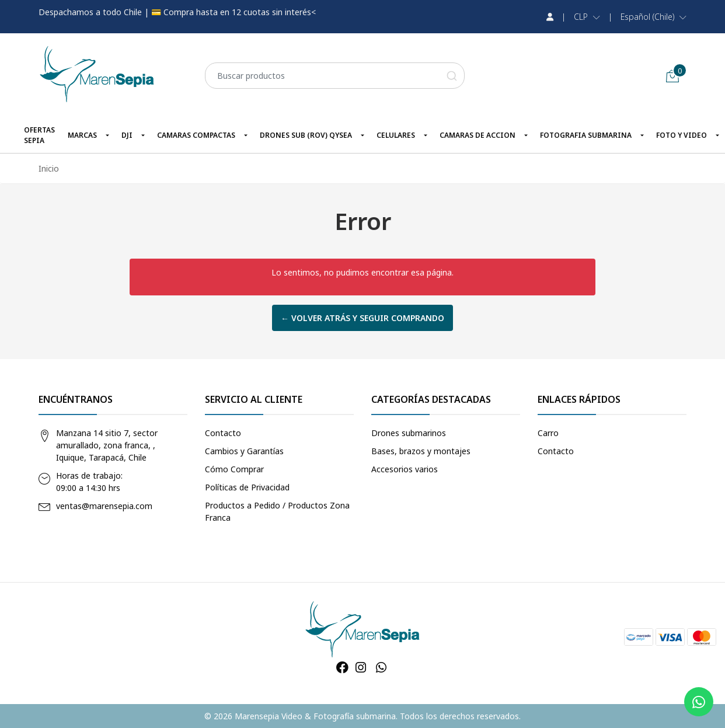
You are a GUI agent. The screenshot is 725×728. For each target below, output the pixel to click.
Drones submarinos (409, 433)
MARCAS (82, 135)
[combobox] (335, 76)
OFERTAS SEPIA (39, 135)
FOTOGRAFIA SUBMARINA (586, 135)
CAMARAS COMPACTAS (196, 135)
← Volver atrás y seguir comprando (362, 318)
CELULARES (396, 135)
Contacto (223, 433)
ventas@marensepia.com (104, 506)
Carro (548, 433)
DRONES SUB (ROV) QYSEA (306, 135)
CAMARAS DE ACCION (477, 135)
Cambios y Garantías (244, 451)
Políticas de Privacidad (247, 487)
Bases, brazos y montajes (421, 451)
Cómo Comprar (234, 469)
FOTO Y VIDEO (682, 135)
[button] (587, 17)
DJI (127, 135)
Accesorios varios (405, 469)
